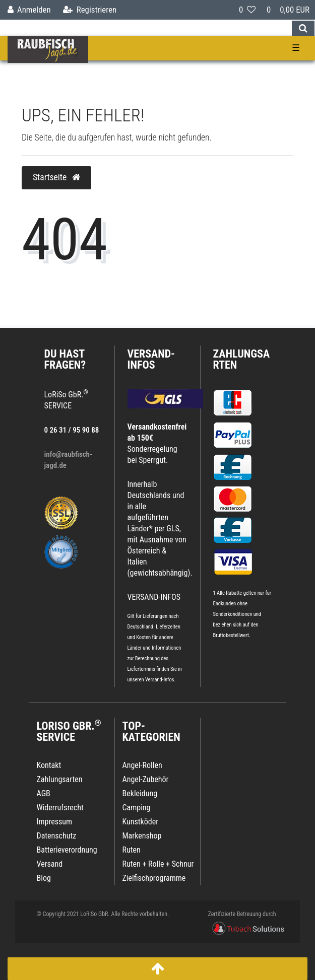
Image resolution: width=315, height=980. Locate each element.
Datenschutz (57, 836)
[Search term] (146, 28)
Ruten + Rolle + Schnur (158, 864)
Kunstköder (141, 822)
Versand (50, 864)
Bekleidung (140, 793)
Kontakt (49, 765)
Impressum (55, 822)
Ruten (132, 850)
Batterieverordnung (67, 850)
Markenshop (142, 836)
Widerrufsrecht (60, 808)
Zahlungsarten (242, 359)
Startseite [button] (56, 177)
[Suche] (303, 28)
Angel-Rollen (142, 765)
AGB (44, 793)
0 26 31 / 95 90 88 (72, 430)
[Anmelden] (29, 10)
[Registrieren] (90, 10)
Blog (44, 878)
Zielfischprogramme (154, 878)
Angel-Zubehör (146, 779)
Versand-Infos (160, 680)
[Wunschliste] (247, 10)
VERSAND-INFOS (151, 359)
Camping (137, 808)
